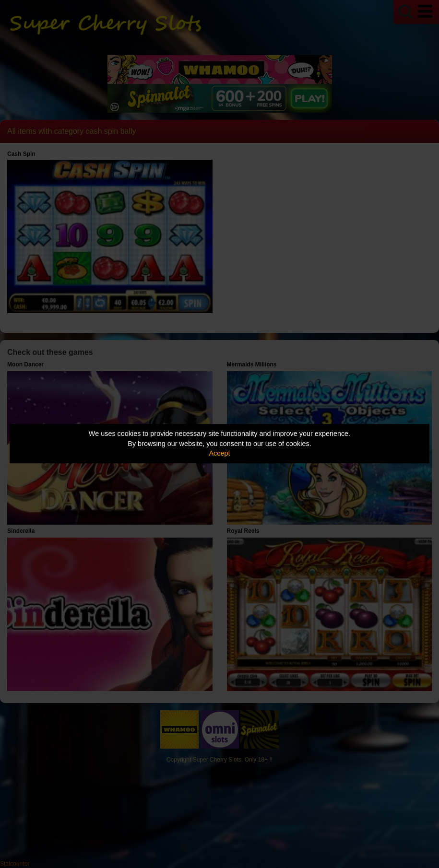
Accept (220, 453)
